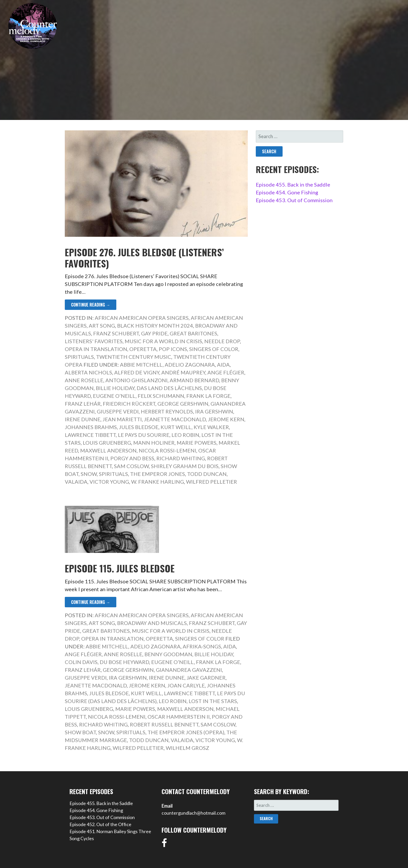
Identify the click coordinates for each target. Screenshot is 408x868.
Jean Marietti (122, 419)
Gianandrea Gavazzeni (189, 670)
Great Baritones (193, 333)
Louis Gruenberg (107, 443)
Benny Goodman (168, 654)
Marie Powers (197, 443)
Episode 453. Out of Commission (294, 200)
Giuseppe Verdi (118, 411)
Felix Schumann (161, 396)
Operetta (143, 349)
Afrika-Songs (202, 646)
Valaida (76, 482)
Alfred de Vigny (137, 372)
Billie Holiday (115, 388)
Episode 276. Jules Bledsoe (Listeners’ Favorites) (144, 258)
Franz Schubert (116, 333)
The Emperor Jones (158, 474)
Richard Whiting (181, 458)
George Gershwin (183, 404)
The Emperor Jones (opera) (186, 732)
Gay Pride (154, 333)
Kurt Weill (176, 427)
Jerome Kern (226, 419)
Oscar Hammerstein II (179, 717)
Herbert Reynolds (167, 411)
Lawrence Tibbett (90, 435)
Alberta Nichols (88, 372)
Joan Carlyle (186, 685)
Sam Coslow (131, 466)
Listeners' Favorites (94, 341)
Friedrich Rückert (129, 404)
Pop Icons (173, 349)
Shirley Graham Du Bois (185, 466)
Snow (89, 474)
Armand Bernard (194, 380)
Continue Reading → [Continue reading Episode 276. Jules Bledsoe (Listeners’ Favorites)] (91, 305)
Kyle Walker (211, 427)
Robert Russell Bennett (164, 724)
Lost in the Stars (213, 701)
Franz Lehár (83, 404)
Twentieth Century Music (134, 357)
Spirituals (79, 357)
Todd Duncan (207, 474)
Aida (223, 365)
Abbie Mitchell (141, 365)
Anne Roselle (84, 380)
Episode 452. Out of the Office (100, 824)
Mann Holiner (154, 443)
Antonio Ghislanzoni (136, 380)
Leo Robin (185, 435)
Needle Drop (222, 341)
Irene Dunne (83, 419)
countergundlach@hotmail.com (193, 813)
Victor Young (109, 482)
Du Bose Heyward (124, 662)
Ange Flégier (226, 372)
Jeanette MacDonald (175, 419)
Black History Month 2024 (155, 325)
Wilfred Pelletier (212, 482)
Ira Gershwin (214, 411)
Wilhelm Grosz (187, 748)
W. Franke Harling (158, 482)
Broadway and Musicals (152, 623)
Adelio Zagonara (190, 365)
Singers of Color (214, 349)
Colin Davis (81, 662)
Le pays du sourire (144, 435)
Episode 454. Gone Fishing (287, 192)
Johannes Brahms (91, 427)
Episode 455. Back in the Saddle (293, 184)
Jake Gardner (206, 678)
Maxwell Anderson (108, 450)
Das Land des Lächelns (169, 388)
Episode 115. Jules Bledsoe (120, 568)
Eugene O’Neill (114, 396)
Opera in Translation (96, 349)
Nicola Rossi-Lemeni (167, 450)
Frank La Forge (208, 396)
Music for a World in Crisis (163, 341)
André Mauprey (183, 372)
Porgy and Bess (132, 458)
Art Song (102, 325)
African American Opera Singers (142, 318)
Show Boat (80, 732)
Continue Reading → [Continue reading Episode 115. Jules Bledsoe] (91, 602)
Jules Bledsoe (139, 427)
